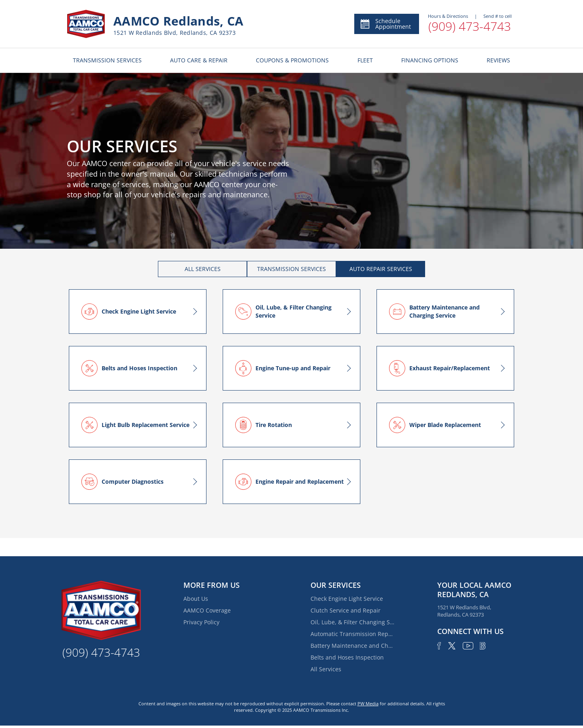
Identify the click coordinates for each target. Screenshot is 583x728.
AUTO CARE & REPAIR (199, 60)
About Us (196, 599)
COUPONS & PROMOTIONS (292, 60)
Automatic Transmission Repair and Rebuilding (353, 634)
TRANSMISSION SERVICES (107, 60)
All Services (326, 669)
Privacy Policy (201, 622)
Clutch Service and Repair (346, 610)
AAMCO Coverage (207, 610)
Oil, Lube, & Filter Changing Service (353, 622)
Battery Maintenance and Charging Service (353, 646)
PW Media (368, 703)
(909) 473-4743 (470, 26)
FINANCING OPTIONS (430, 60)
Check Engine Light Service (347, 599)
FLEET (365, 60)
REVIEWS (498, 60)
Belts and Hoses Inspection (347, 657)
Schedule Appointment (385, 24)
